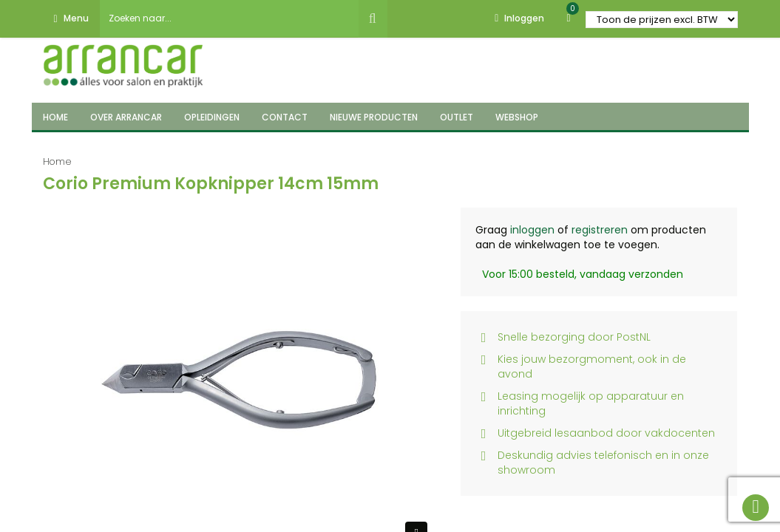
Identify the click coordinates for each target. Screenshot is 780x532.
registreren (600, 230)
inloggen (532, 230)
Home (57, 161)
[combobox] (229, 18)
